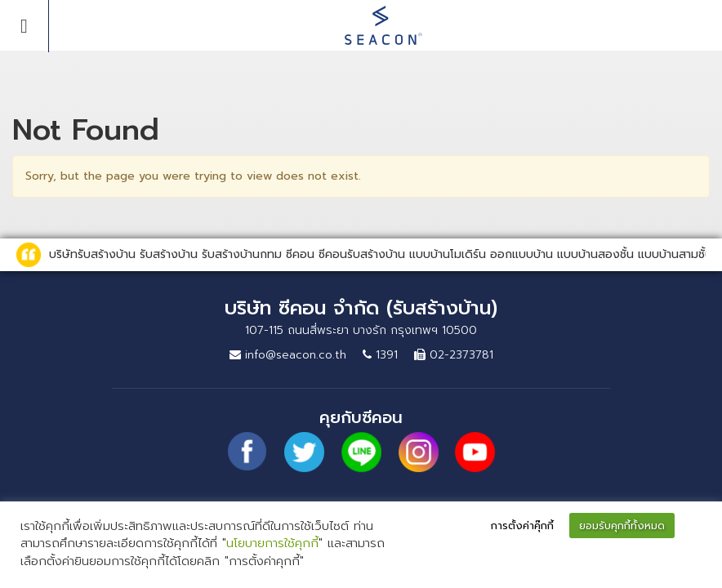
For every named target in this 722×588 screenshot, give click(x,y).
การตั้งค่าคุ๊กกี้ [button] (522, 526)
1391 (380, 355)
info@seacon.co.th (288, 355)
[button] (694, 527)
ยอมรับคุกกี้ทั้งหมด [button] (622, 526)
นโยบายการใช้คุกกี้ (272, 543)
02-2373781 (454, 355)
